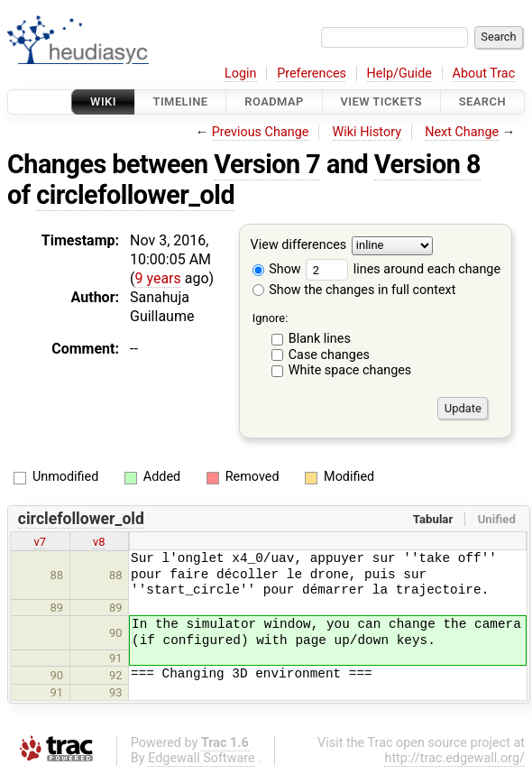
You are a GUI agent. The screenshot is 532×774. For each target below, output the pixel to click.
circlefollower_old (135, 195)
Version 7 (267, 164)
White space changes (350, 370)
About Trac (484, 74)
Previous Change (261, 132)
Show (277, 269)
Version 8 (427, 164)
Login (241, 74)
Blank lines (320, 339)
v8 (99, 542)
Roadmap (274, 101)
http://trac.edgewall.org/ (454, 758)
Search (482, 101)
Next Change (462, 132)
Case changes (329, 355)
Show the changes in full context (354, 290)
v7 (40, 542)
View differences (299, 246)
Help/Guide (399, 74)
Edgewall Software (202, 758)
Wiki (103, 101)
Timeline (181, 101)
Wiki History (367, 132)
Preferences (312, 74)
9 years (157, 278)
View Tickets (381, 101)
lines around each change (403, 269)
